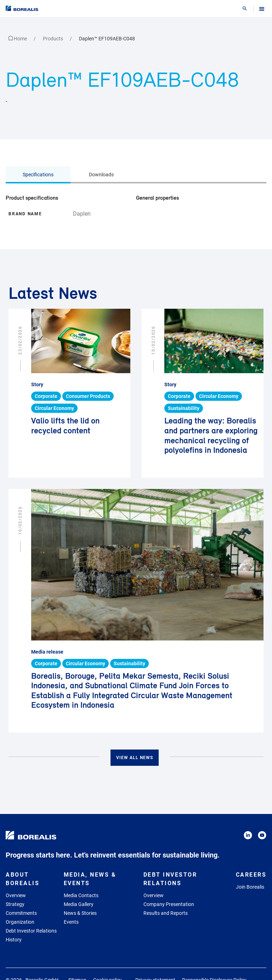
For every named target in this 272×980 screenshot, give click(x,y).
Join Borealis (250, 887)
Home (18, 39)
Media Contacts (81, 895)
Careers (251, 875)
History (14, 940)
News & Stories (80, 913)
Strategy (15, 904)
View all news (135, 758)
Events (71, 922)
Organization (20, 922)
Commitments (21, 913)
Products (53, 39)
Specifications (38, 175)
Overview (16, 895)
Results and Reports (166, 913)
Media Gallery (79, 904)
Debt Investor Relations (31, 931)
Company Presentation (169, 904)
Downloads (101, 175)
